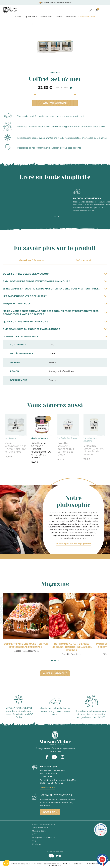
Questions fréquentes (31, 260)
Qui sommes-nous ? (41, 828)
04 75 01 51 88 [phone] (46, 776)
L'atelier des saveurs (90, 440)
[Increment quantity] (75, 94)
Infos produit (84, 260)
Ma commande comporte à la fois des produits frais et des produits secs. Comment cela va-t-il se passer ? (55, 313)
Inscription (50, 812)
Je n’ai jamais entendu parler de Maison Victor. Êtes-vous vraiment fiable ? (55, 289)
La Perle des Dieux (67, 438)
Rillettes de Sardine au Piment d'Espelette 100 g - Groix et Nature (41, 450)
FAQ (34, 841)
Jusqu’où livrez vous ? (55, 304)
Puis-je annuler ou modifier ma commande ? (55, 329)
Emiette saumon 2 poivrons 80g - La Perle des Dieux (67, 449)
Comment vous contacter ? (55, 336)
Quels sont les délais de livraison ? (55, 274)
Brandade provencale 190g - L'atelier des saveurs (94, 450)
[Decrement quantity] (35, 94)
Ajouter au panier (55, 103)
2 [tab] (55, 217)
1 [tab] (52, 217)
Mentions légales (39, 831)
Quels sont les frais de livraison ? (55, 322)
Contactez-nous (47, 788)
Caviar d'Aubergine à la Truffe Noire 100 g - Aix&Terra (16, 447)
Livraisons (36, 844)
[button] (6, 863)
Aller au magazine (55, 673)
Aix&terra (55, 73)
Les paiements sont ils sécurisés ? (55, 296)
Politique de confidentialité (44, 837)
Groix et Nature (40, 438)
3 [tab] (58, 217)
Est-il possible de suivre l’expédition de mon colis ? (55, 281)
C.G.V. (35, 834)
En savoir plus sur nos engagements (74, 544)
